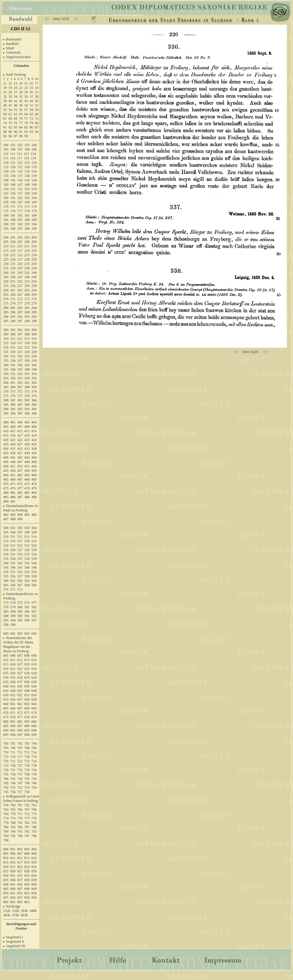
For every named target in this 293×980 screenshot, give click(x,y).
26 (10, 92)
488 (27, 497)
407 (20, 427)
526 (13, 550)
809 (34, 854)
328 (27, 352)
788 (34, 827)
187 (20, 220)
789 (6, 832)
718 (27, 757)
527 (20, 550)
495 (27, 515)
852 (20, 893)
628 (27, 673)
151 (13, 189)
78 (26, 123)
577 (34, 603)
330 (6, 356)
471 (13, 484)
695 (6, 735)
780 (13, 823)
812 (20, 858)
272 (20, 299)
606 (13, 655)
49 (21, 105)
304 (34, 330)
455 (6, 471)
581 (27, 607)
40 (10, 101)
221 (13, 255)
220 (6, 255)
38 (37, 97)
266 (13, 295)
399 (34, 413)
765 (13, 810)
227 (20, 259)
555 (6, 576)
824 (34, 867)
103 (27, 145)
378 (27, 396)
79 (31, 123)
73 (37, 119)
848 (27, 889)
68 (10, 119)
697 (20, 735)
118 (27, 158)
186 (13, 220)
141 (13, 180)
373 (27, 391)
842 (20, 884)
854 (34, 893)
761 (20, 805)
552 (20, 572)
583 (6, 611)
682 (20, 722)
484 (34, 493)
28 (21, 92)
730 (6, 770)
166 (13, 202)
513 (27, 537)
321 (13, 347)
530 (6, 554)
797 (27, 836)
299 (34, 321)
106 (13, 149)
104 (34, 145)
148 (27, 185)
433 (27, 449)
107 (20, 149)
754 (34, 788)
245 (6, 277)
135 (6, 176)
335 (6, 361)
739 (34, 774)
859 (34, 898)
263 (27, 290)
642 (20, 686)
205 (6, 242)
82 (10, 127)
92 (26, 132)
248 (27, 277)
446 (13, 462)
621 (13, 669)
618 (27, 664)
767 (27, 810)
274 (34, 299)
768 (34, 810)
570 (6, 589)
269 (34, 295)
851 (13, 893)
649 (34, 691)
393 (27, 409)
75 (10, 123)
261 (13, 290)
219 (34, 251)
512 (20, 537)
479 (34, 488)
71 (26, 119)
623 (27, 669)
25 (5, 92)
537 (20, 559)
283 (27, 308)
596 (27, 620)
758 (27, 792)
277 (20, 303)
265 (6, 295)
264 (34, 290)
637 (20, 682)
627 (20, 673)
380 (6, 400)
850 (6, 893)
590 (20, 616)
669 (34, 708)
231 (13, 264)
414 (34, 431)
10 (37, 79)
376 (13, 396)
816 (13, 862)
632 (20, 677)
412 (20, 431)
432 (20, 449)
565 (6, 585)
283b (24, 911)
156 (13, 193)
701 (13, 744)
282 (20, 308)
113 (26, 154)
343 (27, 365)
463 (27, 475)
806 (13, 854)
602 (20, 633)
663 (27, 704)
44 (31, 101)
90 (16, 132)
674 (34, 713)
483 (27, 493)
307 (20, 334)
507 (20, 532)
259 (34, 286)
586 (27, 611)
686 (13, 726)
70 (21, 119)
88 (5, 132)
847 (20, 889)
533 (27, 554)
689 (34, 726)
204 (34, 237)
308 (27, 334)
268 (27, 295)
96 (10, 136)
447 (20, 462)
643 (27, 686)
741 (13, 779)
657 (20, 699)
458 (27, 471)
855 (6, 898)
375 (6, 396)
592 (34, 616)
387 (20, 405)
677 (20, 717)
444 (34, 457)
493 (13, 515)
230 (6, 264)
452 (20, 466)
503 (27, 528)
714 (34, 752)
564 (34, 581)
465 (6, 479)
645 (6, 691)
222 (20, 255)
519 (34, 541)
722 (20, 761)
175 (6, 211)
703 (27, 744)
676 (13, 717)
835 (6, 880)
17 (37, 83)
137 (20, 176)
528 (27, 550)
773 (34, 814)
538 (27, 559)
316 (13, 343)
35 (21, 97)
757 (20, 792)
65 (31, 114)
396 (13, 413)
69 (16, 119)
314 (34, 339)
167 (20, 202)
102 (20, 145)
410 (6, 431)
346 (13, 369)
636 (13, 682)
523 (27, 545)
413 (27, 431)
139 (34, 176)
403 (27, 422)
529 (34, 550)
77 (21, 123)
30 (31, 92)
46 (5, 105)
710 (6, 752)
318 (27, 343)
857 (20, 898)
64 (26, 114)
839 (34, 880)
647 (20, 691)
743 (27, 779)
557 (20, 576)
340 (6, 365)
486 (13, 497)
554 (34, 572)
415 (6, 435)
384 (34, 400)
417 (20, 435)
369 (34, 387)
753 (27, 788)
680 (6, 722)
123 (27, 163)
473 (27, 484)
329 (34, 352)
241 (13, 273)
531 (13, 554)
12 (10, 83)
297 (20, 321)
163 (27, 198)
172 (20, 207)
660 (6, 704)
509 (34, 532)
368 (27, 387)
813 (27, 858)
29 (26, 92)
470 (6, 484)
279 (34, 303)
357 (20, 378)
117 (20, 158)
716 (13, 757)
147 (20, 185)
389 (34, 405)
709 (34, 748)
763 (34, 805)
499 (20, 519)
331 (13, 356)
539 (34, 559)
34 (16, 97)
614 (34, 660)
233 (27, 264)
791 (20, 832)
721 (13, 761)
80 (37, 123)
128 (27, 167)
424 (34, 440)
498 (13, 519)
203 (27, 237)
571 (13, 589)
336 (13, 361)
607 (20, 655)
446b (33, 911)
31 (37, 92)
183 (27, 215)
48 (16, 105)
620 (6, 669)
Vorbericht (13, 53)
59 (37, 110)
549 (34, 567)
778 (34, 818)
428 (27, 444)
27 (16, 92)
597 (34, 620)
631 (13, 677)
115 (6, 158)
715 (6, 757)
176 (13, 211)
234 (34, 264)
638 (27, 682)
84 (21, 127)
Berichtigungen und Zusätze (21, 926)
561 (13, 581)
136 (13, 176)
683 (27, 722)
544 (34, 563)
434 (34, 449)
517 (20, 541)
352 (20, 374)
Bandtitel (12, 44)
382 (20, 400)
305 (6, 334)
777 (27, 818)
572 (20, 589)
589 (13, 616)
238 (27, 268)
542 (20, 563)
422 (20, 440)
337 (20, 361)
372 (20, 391)
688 (27, 726)
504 (34, 528)
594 (13, 620)
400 (6, 422)
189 (34, 220)
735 (6, 774)
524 (34, 545)
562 (20, 581)
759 (6, 805)
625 (6, 673)
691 (13, 730)
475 (6, 488)
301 (13, 330)
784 (6, 827)
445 (6, 462)
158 (27, 193)
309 (34, 334)
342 (20, 365)
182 (20, 215)
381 (13, 400)
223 (27, 255)
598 (6, 625)
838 (27, 880)
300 (6, 330)
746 (13, 783)
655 (6, 699)
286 (13, 312)
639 (34, 682)
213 (27, 246)
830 (6, 876)
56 (21, 110)
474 (34, 484)
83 (16, 127)
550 (6, 572)
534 (34, 554)
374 (34, 391)
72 (31, 119)
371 (13, 391)
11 (5, 83)
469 (34, 479)
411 (13, 431)
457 (20, 471)
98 (21, 136)
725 (6, 766)
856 (13, 898)
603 (27, 633)
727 (20, 766)
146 (13, 185)
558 (27, 576)
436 (13, 453)
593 (6, 620)
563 (27, 581)
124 (34, 163)
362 (20, 383)
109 (34, 149)
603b (24, 915)
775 (13, 818)
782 (27, 823)
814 (34, 858)
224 (34, 255)
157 (20, 193)
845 (6, 889)
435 (6, 453)
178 (27, 211)
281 (13, 308)
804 (34, 849)
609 (34, 655)
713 (27, 752)
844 (34, 884)
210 (6, 246)
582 (34, 607)
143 (27, 180)
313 (27, 339)
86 (31, 127)
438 (27, 453)
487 (20, 497)
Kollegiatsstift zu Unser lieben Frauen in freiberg (21, 799)
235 (6, 268)
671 (13, 713)
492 (6, 515)
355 (6, 378)
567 (20, 585)
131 (13, 171)
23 (31, 88)
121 (13, 163)
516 (13, 541)
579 (13, 607)
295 (6, 321)
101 (13, 145)
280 (6, 308)
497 (6, 519)
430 (6, 449)
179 (34, 211)
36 (26, 97)
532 (20, 554)
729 (34, 766)
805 (6, 854)
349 (34, 369)
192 (20, 224)
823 (27, 867)
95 (5, 136)
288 (27, 312)
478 (27, 488)
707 (20, 748)
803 (27, 849)
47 (10, 105)
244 (34, 273)
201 (13, 237)
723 (27, 761)
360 (6, 383)
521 (13, 545)
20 (16, 88)
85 (26, 127)
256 (13, 286)
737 (20, 774)
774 (6, 818)
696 (13, 735)
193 (27, 224)
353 (27, 374)
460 (6, 475)
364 (34, 383)
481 (13, 493)
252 (20, 281)
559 (34, 576)
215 (6, 251)
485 (6, 497)
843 (27, 884)
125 (6, 167)
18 (5, 88)
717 (20, 757)
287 (20, 312)
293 (27, 317)
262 (20, 290)
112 (20, 154)
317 (20, 343)
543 (27, 563)
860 (6, 902)
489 (34, 497)
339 (34, 361)
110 (6, 154)
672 (20, 713)
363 (27, 383)
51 (31, 105)
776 (20, 818)
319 (34, 343)
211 (13, 246)
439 (34, 453)
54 (10, 110)
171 (13, 207)
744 (34, 779)
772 (27, 814)
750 (6, 788)
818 (27, 862)
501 (13, 528)
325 (6, 352)
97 (16, 136)
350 (6, 374)
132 (20, 171)
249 (34, 277)
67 (5, 119)
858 (27, 898)
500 (6, 528)
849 (34, 889)
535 (6, 559)
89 (10, 132)
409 (34, 427)
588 (6, 616)
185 (6, 220)
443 (27, 457)
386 (13, 405)
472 (20, 484)
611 (13, 660)
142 (20, 180)
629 (34, 673)
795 (13, 836)
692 (20, 730)
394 (34, 409)
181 (13, 215)
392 (20, 409)
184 (34, 215)
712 (20, 752)
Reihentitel (14, 39)
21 (21, 88)
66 (37, 114)
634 (34, 677)
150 (6, 189)
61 (10, 114)
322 (20, 347)
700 (6, 744)
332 (20, 356)
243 (27, 273)
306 (13, 334)
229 (34, 259)
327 (20, 352)
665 (6, 708)
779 (6, 823)
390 (6, 409)
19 (10, 88)
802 (20, 849)
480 (6, 493)
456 (13, 471)
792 (27, 832)
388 (27, 405)
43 (26, 101)
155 (6, 193)
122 (20, 163)
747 (20, 783)
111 (13, 154)
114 (33, 154)
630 (6, 677)
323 (27, 347)
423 (27, 440)
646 (13, 691)
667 (20, 708)
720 (6, 761)
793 (34, 832)
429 (34, 444)
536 (13, 559)
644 (34, 686)
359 (34, 378)
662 (20, 704)
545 (6, 567)
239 (34, 268)
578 (6, 607)
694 (34, 730)
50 (26, 105)
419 (34, 435)
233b (16, 911)
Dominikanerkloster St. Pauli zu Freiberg (21, 508)
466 (13, 479)
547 (20, 567)
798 (34, 836)
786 (20, 827)
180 (6, 215)
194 (34, 224)
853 (27, 893)
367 (20, 387)
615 (6, 664)
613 (27, 660)
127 (20, 167)
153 (27, 189)
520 (6, 545)
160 (6, 198)
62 (16, 114)
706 (13, 748)
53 (5, 110)
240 (6, 273)
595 (20, 620)
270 (6, 299)
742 (20, 779)
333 (27, 356)
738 (27, 774)
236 (13, 268)
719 (34, 757)
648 (27, 691)
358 (27, 378)
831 (13, 876)
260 (6, 290)
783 (34, 823)
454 (34, 466)
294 (34, 317)
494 (20, 515)
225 (6, 259)
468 (27, 479)
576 (27, 603)
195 (6, 229)
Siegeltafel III (16, 946)
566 (13, 585)
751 (13, 788)
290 (6, 317)
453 (27, 466)
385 (6, 405)
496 (34, 515)
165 (6, 202)
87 (37, 127)
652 (20, 695)
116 (13, 158)
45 (37, 101)
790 (13, 832)
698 (27, 735)
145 (6, 185)
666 (13, 708)
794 (6, 836)
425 (6, 444)
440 (6, 457)
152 (20, 189)
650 (6, 695)
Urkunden (21, 66)
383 (27, 400)
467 (20, 479)
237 (20, 268)
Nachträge (13, 906)
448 (27, 462)
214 (34, 246)
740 (6, 779)
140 (6, 180)
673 (27, 713)
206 (13, 242)
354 (34, 374)
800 (6, 849)
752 (20, 788)
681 (13, 722)
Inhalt (10, 48)
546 (13, 567)
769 (6, 814)
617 (20, 664)
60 (5, 114)
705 (6, 748)
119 (33, 158)
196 (13, 229)
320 (6, 347)
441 (13, 457)
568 (27, 585)
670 (6, 713)
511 (13, 537)
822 (20, 867)
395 (6, 413)
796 (20, 836)
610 (6, 660)
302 (20, 330)
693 (27, 730)
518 (27, 541)
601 (13, 633)
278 (27, 303)
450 (6, 466)
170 (6, 207)
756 (13, 792)
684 (34, 722)
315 (6, 343)
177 (20, 211)
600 (6, 633)
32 (5, 97)
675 (6, 717)
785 (13, 827)
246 (13, 277)
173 (27, 207)
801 (13, 849)
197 (20, 229)
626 (13, 673)
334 (34, 356)
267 (20, 295)
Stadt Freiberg (16, 75)
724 (34, 761)
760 (13, 805)
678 (27, 717)
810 (6, 858)
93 (31, 132)
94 (37, 132)
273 (27, 299)
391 (13, 409)
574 (13, 603)
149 (34, 185)
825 (6, 871)
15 (26, 83)
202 (20, 237)
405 (6, 427)
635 (6, 682)
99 (26, 136)
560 (6, 581)
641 (13, 686)
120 (6, 163)
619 (34, 664)
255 (6, 286)
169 (34, 202)
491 (13, 501)
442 (20, 457)
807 (20, 854)
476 (13, 488)
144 (34, 180)
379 (34, 396)
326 (13, 352)
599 (13, 625)
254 (34, 281)
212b (7, 911)
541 (13, 563)
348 (27, 369)
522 (20, 545)
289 (34, 312)
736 (13, 774)
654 (34, 695)
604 (34, 633)
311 (13, 339)
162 (20, 198)
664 (34, 704)
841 (13, 884)
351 (13, 374)
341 (13, 365)
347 (20, 369)
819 (34, 862)
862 (20, 902)
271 (13, 299)
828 (27, 871)
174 (34, 207)
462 (20, 475)
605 (6, 655)
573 (6, 603)
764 (6, 810)
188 (27, 220)
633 (27, 677)
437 (20, 453)
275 (6, 303)
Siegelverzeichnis (18, 57)
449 (34, 462)
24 (37, 88)
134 (34, 171)
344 (34, 365)
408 (27, 427)
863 (27, 902)
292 (20, 317)
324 (34, 347)
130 (6, 171)
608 (27, 655)
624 (34, 669)
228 (27, 259)
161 (13, 198)
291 (13, 317)
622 (20, 669)
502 (20, 528)
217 (20, 251)
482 (20, 493)
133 (27, 171)
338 (27, 361)
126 (13, 167)
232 (20, 264)
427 (20, 444)
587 (34, 611)
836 (13, 880)
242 (20, 273)
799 (6, 840)
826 (13, 871)
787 (27, 827)
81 (5, 127)
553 (27, 572)
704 (34, 744)
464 (34, 475)
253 (27, 281)
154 (34, 189)
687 (20, 726)
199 (34, 229)
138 (27, 176)
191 (13, 224)
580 (20, 607)
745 (6, 783)
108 (27, 149)
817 (20, 862)
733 (27, 770)
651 (13, 695)
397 (20, 413)
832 (20, 876)
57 (26, 110)
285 (6, 312)
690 (6, 730)
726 (13, 766)
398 (27, 413)
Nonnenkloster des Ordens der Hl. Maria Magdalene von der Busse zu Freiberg (18, 644)
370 (6, 391)
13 (16, 83)
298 (27, 321)
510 (6, 537)
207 (20, 242)
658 (27, 699)
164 (34, 198)
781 (20, 823)
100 (6, 145)
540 (6, 563)
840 (6, 884)
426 (13, 444)
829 (34, 871)
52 (37, 105)
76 (16, 123)
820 (6, 867)
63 (21, 114)
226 (13, 259)
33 (10, 97)
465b (7, 915)
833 (27, 876)
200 (6, 237)
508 (27, 532)
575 (20, 603)
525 (6, 550)
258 (27, 286)
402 (20, 422)
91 (21, 132)
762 (27, 805)
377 (20, 396)
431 (13, 449)
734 (34, 770)
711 (13, 752)
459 (34, 471)
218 (27, 251)
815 (6, 862)
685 (6, 726)
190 (6, 224)
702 (20, 744)
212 (20, 246)
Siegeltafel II (15, 942)
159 (34, 193)
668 (27, 708)
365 (6, 387)
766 (20, 810)
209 (34, 242)
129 (34, 167)
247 (20, 277)
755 (6, 792)
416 (13, 435)
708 (27, 748)
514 (34, 537)
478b (16, 915)
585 (20, 611)
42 (21, 101)
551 (13, 572)
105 (6, 149)
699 (34, 735)
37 (31, 97)
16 (31, 83)
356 (13, 378)
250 (6, 281)
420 (6, 440)
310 (6, 339)
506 (13, 532)
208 (27, 242)
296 (13, 321)
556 (13, 576)
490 (6, 501)
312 (20, 339)
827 (20, 871)
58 (31, 110)
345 (6, 369)
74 (5, 123)
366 (13, 387)
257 (20, 286)
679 (34, 717)
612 (20, 660)
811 (13, 858)
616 (13, 664)
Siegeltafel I (14, 937)
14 (21, 83)
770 (13, 814)
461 (13, 475)
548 (27, 567)
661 (13, 704)
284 (34, 308)
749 (34, 783)
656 (13, 699)
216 (13, 251)
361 (13, 383)
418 (27, 435)
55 (16, 110)
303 (27, 330)
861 (13, 902)
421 (13, 440)
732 (20, 770)
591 (27, 616)
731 (13, 770)
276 (13, 303)
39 (5, 101)
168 (27, 202)
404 (34, 422)
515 (6, 541)
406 (13, 427)
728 (27, 766)
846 (13, 889)
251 (13, 281)
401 (13, 422)
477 (20, 488)
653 (27, 695)
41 (16, 101)
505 (6, 532)
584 (13, 611)
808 (27, 854)
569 (34, 585)
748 (27, 783)
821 (13, 867)
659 (34, 699)
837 (20, 880)
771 (20, 814)
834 (34, 876)
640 (6, 686)
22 (26, 88)
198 (27, 229)
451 (13, 466)
